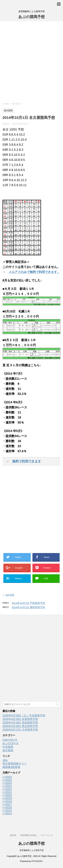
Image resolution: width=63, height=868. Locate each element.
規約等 (13, 835)
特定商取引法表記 (29, 835)
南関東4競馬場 (11, 767)
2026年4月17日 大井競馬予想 (20, 730)
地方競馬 (10, 595)
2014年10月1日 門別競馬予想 (28, 603)
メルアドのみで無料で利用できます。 (34, 272)
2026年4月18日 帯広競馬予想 (20, 726)
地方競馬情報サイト (15, 764)
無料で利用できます (27, 461)
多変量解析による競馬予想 (32, 850)
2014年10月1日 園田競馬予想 (28, 607)
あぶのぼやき (11, 743)
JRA (5, 760)
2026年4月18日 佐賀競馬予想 (20, 719)
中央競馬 (8, 747)
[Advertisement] (32, 61)
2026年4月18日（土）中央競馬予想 (24, 715)
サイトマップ (47, 835)
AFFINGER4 (37, 861)
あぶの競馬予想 (32, 17)
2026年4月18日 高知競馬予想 (20, 723)
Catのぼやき (10, 740)
